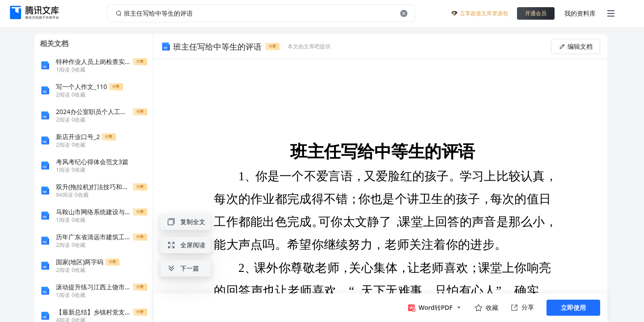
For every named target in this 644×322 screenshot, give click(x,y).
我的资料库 (580, 13)
